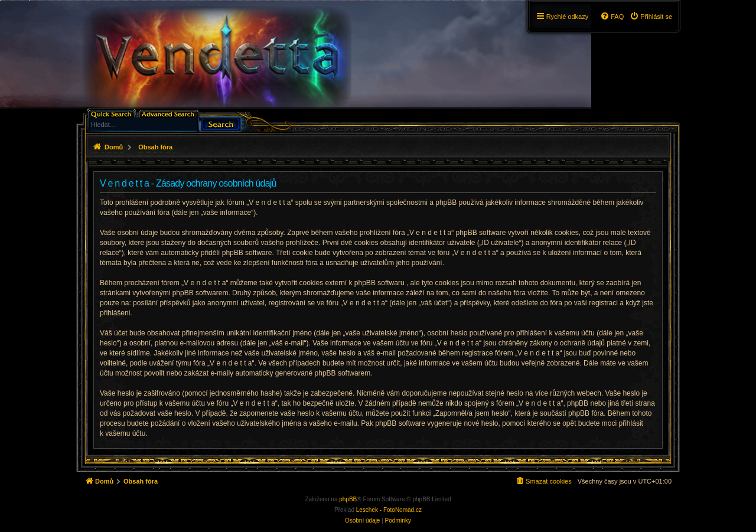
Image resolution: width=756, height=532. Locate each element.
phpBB (348, 499)
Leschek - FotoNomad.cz (389, 510)
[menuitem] (651, 17)
